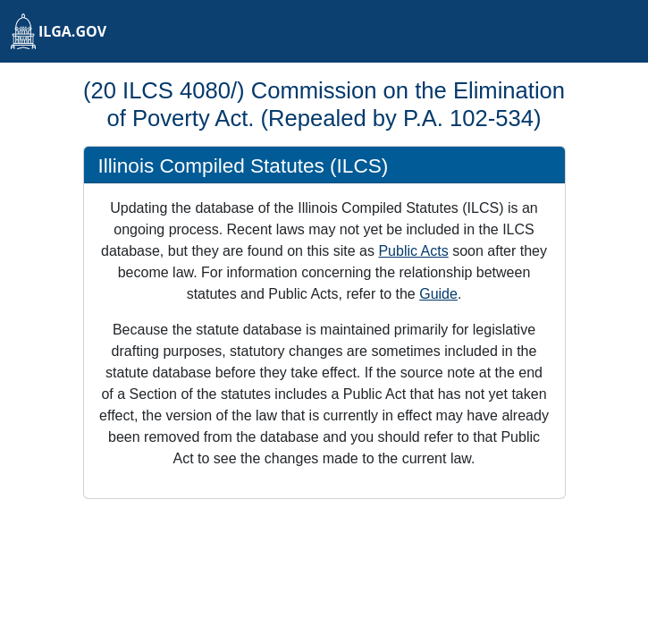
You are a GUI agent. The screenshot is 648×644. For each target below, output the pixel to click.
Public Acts (413, 251)
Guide (438, 294)
